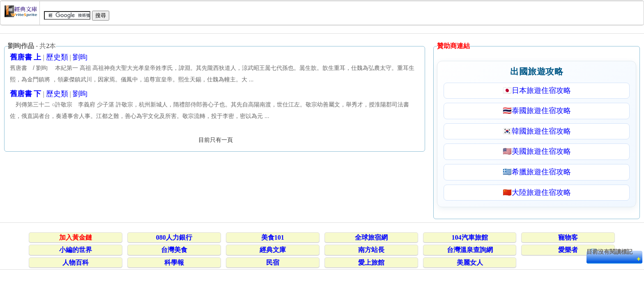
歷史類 (57, 57)
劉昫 (80, 57)
